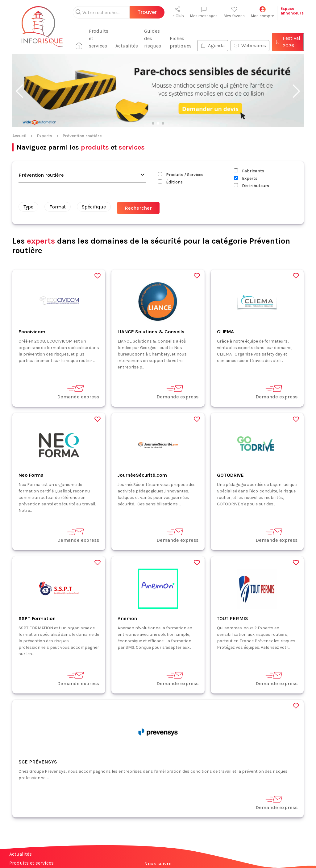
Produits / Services (181, 175)
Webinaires (250, 45)
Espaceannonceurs (292, 11)
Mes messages (204, 12)
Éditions (170, 182)
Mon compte (262, 12)
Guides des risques (150, 38)
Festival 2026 (288, 42)
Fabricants (249, 171)
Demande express (78, 392)
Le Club (177, 12)
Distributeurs (252, 186)
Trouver (147, 12)
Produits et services (93, 38)
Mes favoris (234, 12)
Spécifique (94, 207)
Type (28, 207)
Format (58, 207)
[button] (20, 91)
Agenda (213, 45)
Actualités (124, 46)
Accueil (19, 136)
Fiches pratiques (181, 42)
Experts (44, 136)
